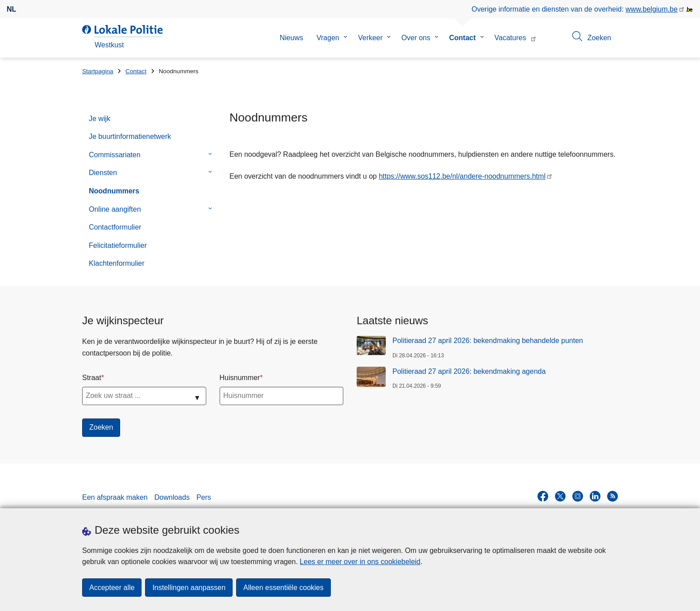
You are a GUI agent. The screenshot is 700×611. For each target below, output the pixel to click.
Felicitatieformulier (118, 245)
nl (11, 9)
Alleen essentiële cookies (283, 588)
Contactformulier (115, 227)
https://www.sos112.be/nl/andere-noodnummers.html (462, 176)
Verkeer (370, 38)
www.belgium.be (652, 9)
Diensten (103, 173)
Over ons (416, 38)
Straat (92, 378)
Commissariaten (115, 155)
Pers (204, 497)
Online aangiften (115, 209)
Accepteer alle (112, 588)
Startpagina (98, 71)
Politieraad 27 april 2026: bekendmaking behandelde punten (488, 341)
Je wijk (100, 119)
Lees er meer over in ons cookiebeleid (360, 562)
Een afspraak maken (115, 497)
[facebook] (543, 496)
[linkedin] (595, 496)
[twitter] (560, 496)
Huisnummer (240, 378)
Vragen (328, 38)
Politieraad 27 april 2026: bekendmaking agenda (469, 371)
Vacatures (510, 38)
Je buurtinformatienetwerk (130, 136)
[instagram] (578, 496)
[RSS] (612, 496)
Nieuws (291, 38)
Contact (462, 38)
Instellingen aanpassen (189, 588)
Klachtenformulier (117, 263)
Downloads (172, 497)
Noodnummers (114, 191)
